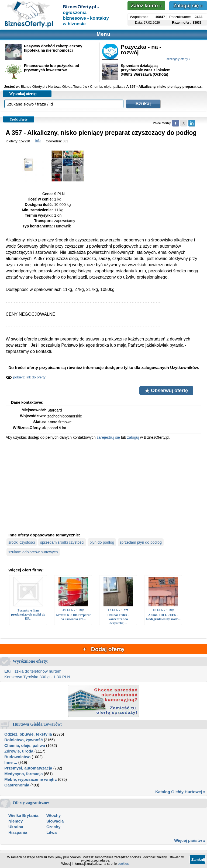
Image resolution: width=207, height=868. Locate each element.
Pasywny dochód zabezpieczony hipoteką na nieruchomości (53, 48)
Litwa (51, 832)
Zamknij (198, 860)
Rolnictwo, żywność (24, 740)
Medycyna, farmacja (24, 774)
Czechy (54, 827)
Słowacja (55, 821)
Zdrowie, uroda (19, 751)
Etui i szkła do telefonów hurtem (33, 671)
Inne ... (11, 762)
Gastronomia (17, 785)
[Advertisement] (103, 486)
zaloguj (133, 437)
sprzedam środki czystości (62, 542)
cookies (123, 864)
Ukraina (16, 827)
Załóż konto (146, 6)
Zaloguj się (188, 6)
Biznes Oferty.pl (33, 87)
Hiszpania (18, 832)
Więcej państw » (190, 840)
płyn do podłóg (102, 542)
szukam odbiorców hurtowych (33, 552)
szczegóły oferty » (178, 59)
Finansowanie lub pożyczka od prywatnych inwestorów (52, 68)
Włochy (54, 815)
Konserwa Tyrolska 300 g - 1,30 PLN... (39, 677)
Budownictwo (18, 757)
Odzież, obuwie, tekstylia (28, 734)
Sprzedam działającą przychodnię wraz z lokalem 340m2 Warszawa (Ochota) (146, 70)
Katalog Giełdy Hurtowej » (180, 792)
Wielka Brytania (23, 815)
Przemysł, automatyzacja (28, 768)
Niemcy (15, 821)
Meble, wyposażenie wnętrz (31, 779)
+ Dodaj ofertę (103, 649)
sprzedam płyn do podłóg (141, 542)
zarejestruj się (108, 437)
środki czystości (22, 542)
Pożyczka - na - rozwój (141, 50)
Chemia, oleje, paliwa (25, 745)
